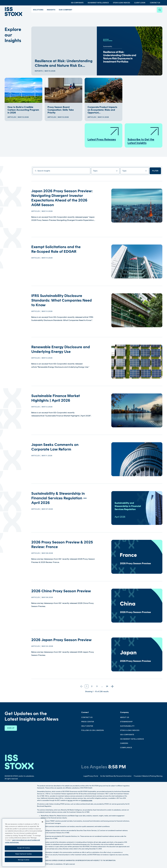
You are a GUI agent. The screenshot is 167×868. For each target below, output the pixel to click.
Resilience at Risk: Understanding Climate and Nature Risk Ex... (64, 63)
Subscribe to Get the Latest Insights (143, 136)
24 (107, 686)
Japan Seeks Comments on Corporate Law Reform (55, 447)
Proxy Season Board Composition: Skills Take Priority (61, 110)
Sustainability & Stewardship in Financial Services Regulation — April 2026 (59, 498)
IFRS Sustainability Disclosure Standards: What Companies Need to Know (62, 300)
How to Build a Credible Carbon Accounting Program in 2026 (23, 110)
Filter (155, 171)
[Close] (42, 829)
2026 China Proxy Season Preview (61, 591)
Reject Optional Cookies (24, 861)
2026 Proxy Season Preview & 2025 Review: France (62, 544)
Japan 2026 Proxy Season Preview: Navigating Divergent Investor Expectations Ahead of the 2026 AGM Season (62, 198)
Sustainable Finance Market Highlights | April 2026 (56, 398)
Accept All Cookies (24, 855)
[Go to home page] (15, 12)
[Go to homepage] (19, 762)
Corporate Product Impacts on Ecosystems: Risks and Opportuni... (102, 110)
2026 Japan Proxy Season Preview (61, 640)
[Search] (160, 10)
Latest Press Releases (103, 134)
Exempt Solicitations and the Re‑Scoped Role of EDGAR (56, 249)
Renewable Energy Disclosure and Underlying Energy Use (61, 349)
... (102, 686)
